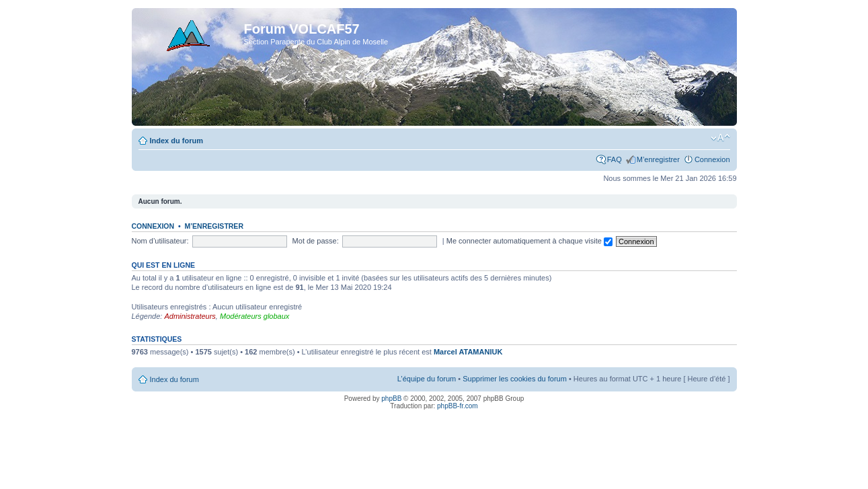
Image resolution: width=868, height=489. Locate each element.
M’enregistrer (658, 159)
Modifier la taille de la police (720, 138)
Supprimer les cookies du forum (515, 379)
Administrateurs (190, 316)
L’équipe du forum (427, 379)
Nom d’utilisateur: (160, 241)
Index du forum (176, 141)
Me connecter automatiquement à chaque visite (529, 241)
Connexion (712, 159)
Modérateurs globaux (254, 316)
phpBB (391, 399)
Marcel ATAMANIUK (468, 352)
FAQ (615, 159)
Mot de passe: (316, 241)
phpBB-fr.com (458, 406)
